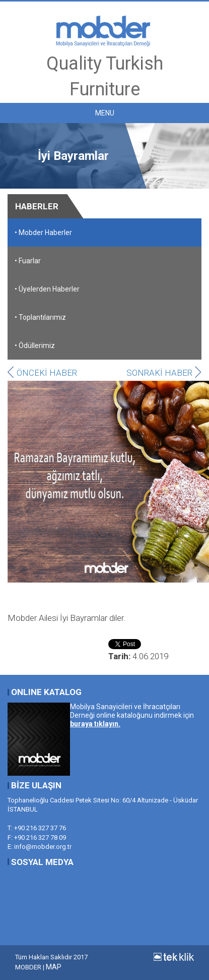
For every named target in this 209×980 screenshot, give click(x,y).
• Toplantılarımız (40, 317)
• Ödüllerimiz (35, 345)
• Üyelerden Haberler (47, 289)
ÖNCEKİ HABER (42, 373)
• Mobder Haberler (43, 233)
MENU (105, 113)
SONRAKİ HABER (164, 373)
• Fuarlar (28, 261)
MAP (54, 967)
